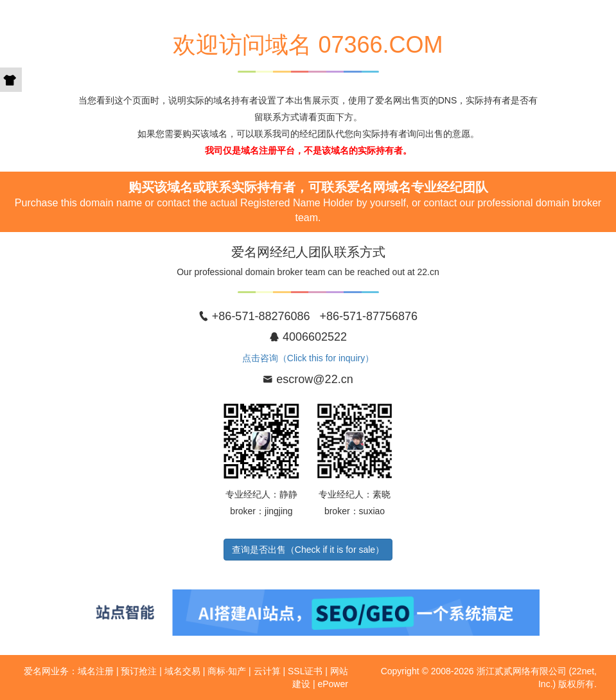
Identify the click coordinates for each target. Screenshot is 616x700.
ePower (332, 684)
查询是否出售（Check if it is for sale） (308, 550)
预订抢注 (139, 671)
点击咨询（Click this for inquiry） (308, 358)
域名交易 (182, 671)
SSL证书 (305, 671)
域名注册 (96, 671)
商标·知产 (227, 671)
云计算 (267, 671)
